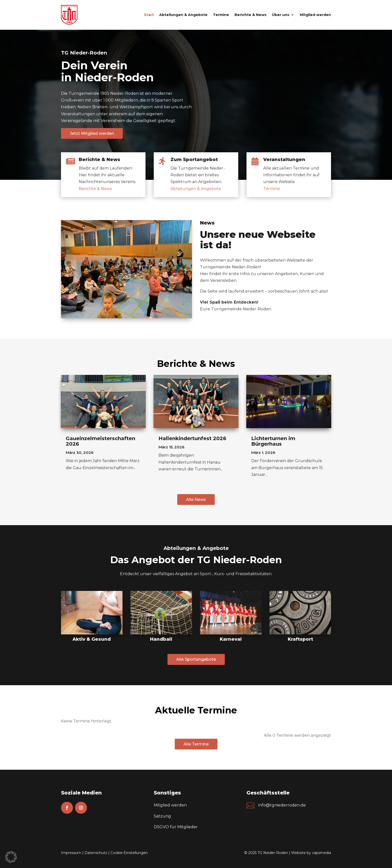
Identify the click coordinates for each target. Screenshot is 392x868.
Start (149, 15)
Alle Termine (196, 744)
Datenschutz (96, 853)
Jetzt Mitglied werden (92, 133)
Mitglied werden (315, 15)
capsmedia (321, 853)
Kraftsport (300, 639)
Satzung (162, 816)
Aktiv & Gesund (92, 639)
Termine (221, 15)
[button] (11, 857)
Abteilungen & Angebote (183, 15)
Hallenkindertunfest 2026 (192, 438)
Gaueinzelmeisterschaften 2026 (100, 441)
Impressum (71, 853)
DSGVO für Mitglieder (176, 827)
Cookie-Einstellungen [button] (129, 853)
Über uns (281, 15)
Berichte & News (250, 15)
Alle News (196, 500)
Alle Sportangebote (196, 659)
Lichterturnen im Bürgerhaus (273, 441)
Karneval (231, 639)
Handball (161, 639)
